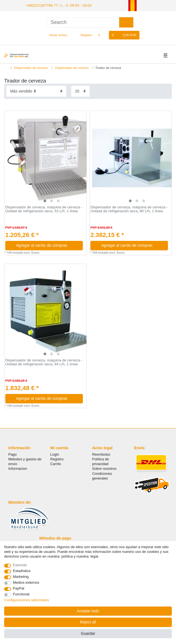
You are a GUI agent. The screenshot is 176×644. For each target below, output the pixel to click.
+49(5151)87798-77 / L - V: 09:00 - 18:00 (55, 5)
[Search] (126, 22)
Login (55, 454)
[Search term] (83, 22)
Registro (57, 459)
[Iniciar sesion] (56, 35)
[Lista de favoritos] (102, 35)
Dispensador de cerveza (30, 67)
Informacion (18, 468)
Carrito (56, 463)
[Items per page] (80, 91)
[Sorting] (36, 91)
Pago (12, 454)
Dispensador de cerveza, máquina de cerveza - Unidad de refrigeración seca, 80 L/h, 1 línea (129, 209)
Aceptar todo (88, 611)
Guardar (88, 633)
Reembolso (101, 454)
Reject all (88, 622)
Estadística (22, 571)
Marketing (21, 577)
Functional (21, 594)
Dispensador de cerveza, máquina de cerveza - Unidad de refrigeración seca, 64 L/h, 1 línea (44, 362)
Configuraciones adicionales (27, 600)
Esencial (20, 565)
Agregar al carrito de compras (47, 245)
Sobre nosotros (104, 468)
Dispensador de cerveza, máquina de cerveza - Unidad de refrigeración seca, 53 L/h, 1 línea (44, 209)
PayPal (19, 588)
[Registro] (83, 35)
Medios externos (26, 582)
